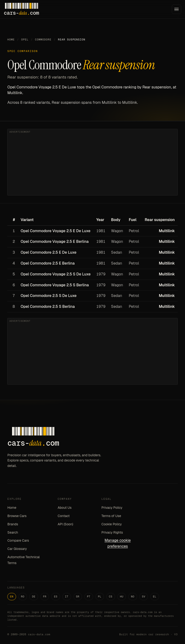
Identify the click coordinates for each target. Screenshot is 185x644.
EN (12, 596)
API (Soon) (65, 524)
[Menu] (176, 9)
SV (144, 596)
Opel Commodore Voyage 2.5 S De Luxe (56, 274)
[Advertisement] (92, 162)
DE (34, 596)
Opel (25, 39)
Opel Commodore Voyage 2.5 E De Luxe (55, 231)
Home (11, 39)
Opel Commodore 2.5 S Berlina (48, 307)
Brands (13, 524)
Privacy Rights (112, 532)
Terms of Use (111, 516)
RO (23, 596)
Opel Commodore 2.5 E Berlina (47, 263)
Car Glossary (17, 549)
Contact (64, 516)
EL (155, 596)
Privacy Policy (112, 508)
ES (56, 596)
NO (133, 596)
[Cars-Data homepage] (21, 9)
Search (13, 532)
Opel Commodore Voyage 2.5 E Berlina (55, 241)
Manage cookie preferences (118, 543)
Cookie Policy (112, 524)
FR (45, 596)
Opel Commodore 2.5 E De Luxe (48, 252)
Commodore (43, 39)
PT (89, 596)
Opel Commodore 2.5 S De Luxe (49, 296)
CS (111, 596)
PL (100, 596)
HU (122, 596)
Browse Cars (17, 516)
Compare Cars (18, 540)
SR (78, 596)
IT (67, 596)
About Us (65, 508)
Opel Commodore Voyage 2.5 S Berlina (55, 285)
